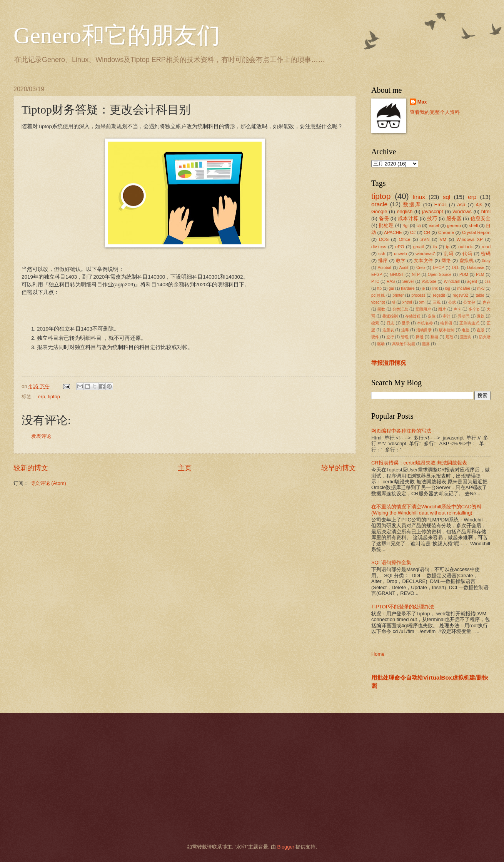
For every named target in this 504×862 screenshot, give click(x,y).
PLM (480, 275)
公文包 (469, 302)
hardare (408, 288)
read (486, 247)
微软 (481, 316)
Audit (404, 268)
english (405, 211)
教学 (401, 261)
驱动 (381, 344)
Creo (421, 268)
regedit (439, 295)
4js (479, 205)
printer (398, 295)
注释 (405, 330)
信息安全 (481, 218)
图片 (442, 309)
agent (472, 281)
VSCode (429, 281)
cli (419, 226)
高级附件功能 (404, 344)
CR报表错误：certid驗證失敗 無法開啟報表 (419, 463)
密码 (486, 254)
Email (441, 205)
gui (391, 288)
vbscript (378, 302)
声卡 (457, 309)
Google (379, 211)
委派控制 (390, 316)
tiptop (54, 397)
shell (474, 226)
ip (448, 247)
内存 (487, 302)
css (487, 281)
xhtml (407, 302)
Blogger (285, 847)
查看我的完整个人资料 (435, 112)
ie (423, 288)
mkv (481, 288)
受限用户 (423, 309)
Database (476, 268)
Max (422, 102)
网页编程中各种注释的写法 (401, 431)
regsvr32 (461, 295)
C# (413, 232)
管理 (405, 337)
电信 (466, 330)
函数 (381, 309)
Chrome (446, 232)
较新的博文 (31, 468)
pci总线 (378, 295)
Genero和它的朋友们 (117, 35)
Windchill (451, 281)
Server (408, 281)
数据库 (412, 205)
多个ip (474, 309)
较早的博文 (339, 468)
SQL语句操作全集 (391, 562)
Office (405, 239)
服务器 (454, 218)
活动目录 (424, 330)
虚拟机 (466, 261)
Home (378, 654)
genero (454, 226)
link (435, 288)
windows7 (425, 254)
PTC (375, 281)
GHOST (397, 275)
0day (486, 261)
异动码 (464, 316)
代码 (467, 254)
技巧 (432, 218)
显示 (406, 323)
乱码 (449, 254)
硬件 (375, 337)
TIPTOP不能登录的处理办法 (403, 607)
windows (462, 211)
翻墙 (434, 337)
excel (434, 226)
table (480, 295)
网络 (446, 261)
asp (461, 205)
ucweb (400, 254)
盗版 (481, 330)
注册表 (388, 330)
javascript (432, 211)
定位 (432, 316)
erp (42, 397)
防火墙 (485, 337)
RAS (391, 281)
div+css (379, 247)
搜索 (375, 323)
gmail (419, 247)
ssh (382, 254)
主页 (185, 468)
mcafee (464, 288)
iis (435, 247)
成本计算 (408, 218)
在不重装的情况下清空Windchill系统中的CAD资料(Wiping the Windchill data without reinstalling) (426, 510)
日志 (391, 323)
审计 (447, 316)
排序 (383, 261)
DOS (384, 239)
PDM (464, 275)
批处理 (386, 225)
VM (443, 239)
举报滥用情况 (389, 363)
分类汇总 (400, 309)
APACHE (393, 232)
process (418, 295)
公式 (452, 302)
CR (427, 232)
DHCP (438, 268)
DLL (456, 268)
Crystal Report (476, 232)
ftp (379, 288)
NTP (416, 275)
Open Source (440, 275)
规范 (449, 337)
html (486, 211)
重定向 (466, 337)
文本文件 (424, 261)
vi (394, 302)
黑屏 (426, 344)
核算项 (446, 323)
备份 (384, 218)
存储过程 (413, 316)
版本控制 (447, 330)
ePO (400, 247)
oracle (379, 204)
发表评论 (41, 436)
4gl (405, 226)
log (447, 288)
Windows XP (469, 239)
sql (447, 197)
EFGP (377, 275)
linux (419, 197)
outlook (465, 247)
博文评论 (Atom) (48, 483)
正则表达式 (469, 323)
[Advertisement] (242, 778)
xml (422, 302)
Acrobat (385, 268)
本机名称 (425, 323)
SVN (425, 239)
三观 (437, 302)
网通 (420, 337)
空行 (390, 337)
